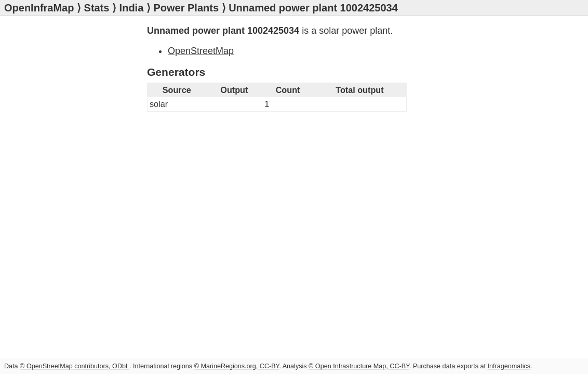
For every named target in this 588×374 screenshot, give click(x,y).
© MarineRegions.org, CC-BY (237, 366)
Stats (97, 8)
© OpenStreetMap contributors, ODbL (75, 366)
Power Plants (186, 8)
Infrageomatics (509, 366)
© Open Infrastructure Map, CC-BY (359, 366)
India (132, 8)
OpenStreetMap (201, 51)
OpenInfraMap (39, 8)
